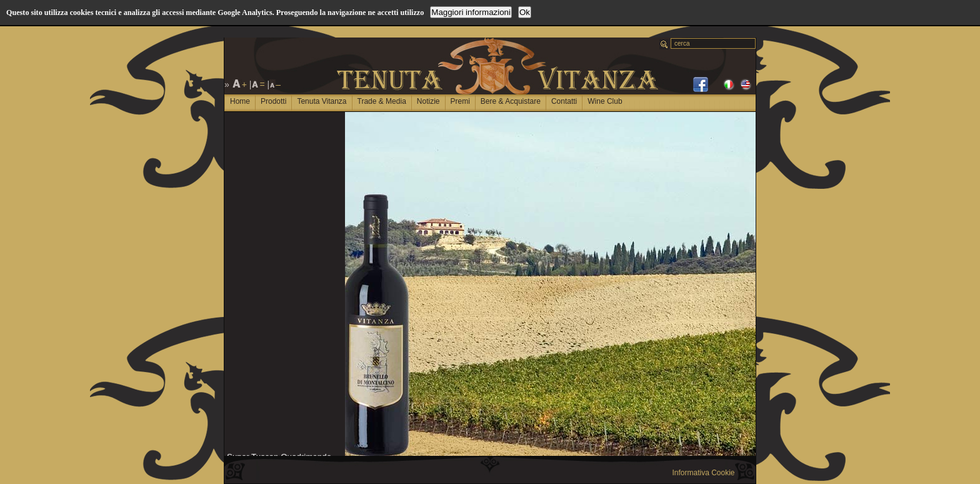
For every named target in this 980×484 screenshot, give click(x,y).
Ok (525, 12)
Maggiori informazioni (471, 12)
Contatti (564, 101)
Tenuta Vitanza (322, 101)
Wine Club (605, 101)
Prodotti (273, 101)
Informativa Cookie (703, 473)
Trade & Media (382, 101)
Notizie (428, 101)
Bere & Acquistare (511, 101)
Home (240, 101)
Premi (460, 101)
